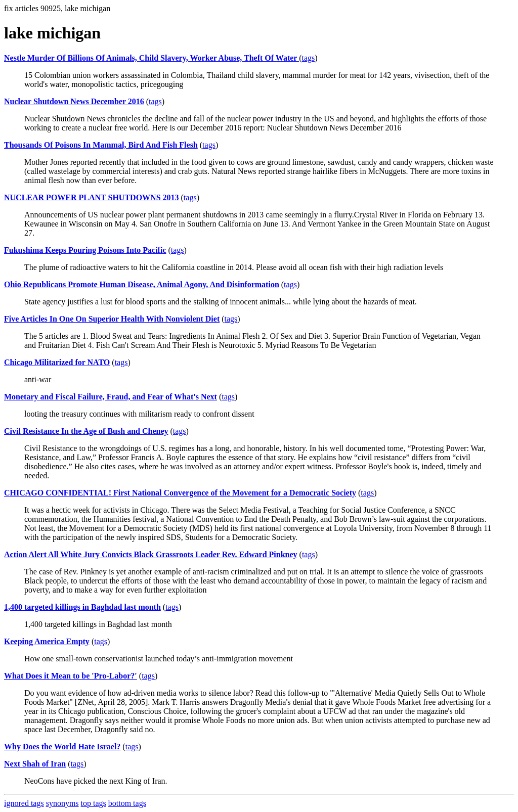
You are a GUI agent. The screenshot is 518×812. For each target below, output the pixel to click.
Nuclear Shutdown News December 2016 (74, 101)
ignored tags (24, 803)
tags (308, 58)
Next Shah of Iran (35, 764)
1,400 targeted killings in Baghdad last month (82, 607)
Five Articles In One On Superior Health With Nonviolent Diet (112, 319)
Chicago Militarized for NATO (57, 362)
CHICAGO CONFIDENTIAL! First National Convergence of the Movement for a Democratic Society (180, 493)
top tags (94, 803)
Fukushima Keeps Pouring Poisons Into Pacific (85, 250)
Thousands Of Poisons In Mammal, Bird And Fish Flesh (101, 145)
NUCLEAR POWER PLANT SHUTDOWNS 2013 (92, 197)
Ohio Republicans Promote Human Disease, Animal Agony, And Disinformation (142, 284)
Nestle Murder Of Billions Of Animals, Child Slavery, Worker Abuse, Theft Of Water (152, 58)
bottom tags (127, 803)
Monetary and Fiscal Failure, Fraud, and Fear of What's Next (111, 397)
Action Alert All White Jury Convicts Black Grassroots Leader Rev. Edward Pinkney (151, 554)
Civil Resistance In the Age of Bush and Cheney (86, 431)
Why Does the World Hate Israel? (62, 747)
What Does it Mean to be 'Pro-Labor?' (71, 676)
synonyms (62, 803)
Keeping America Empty (47, 641)
